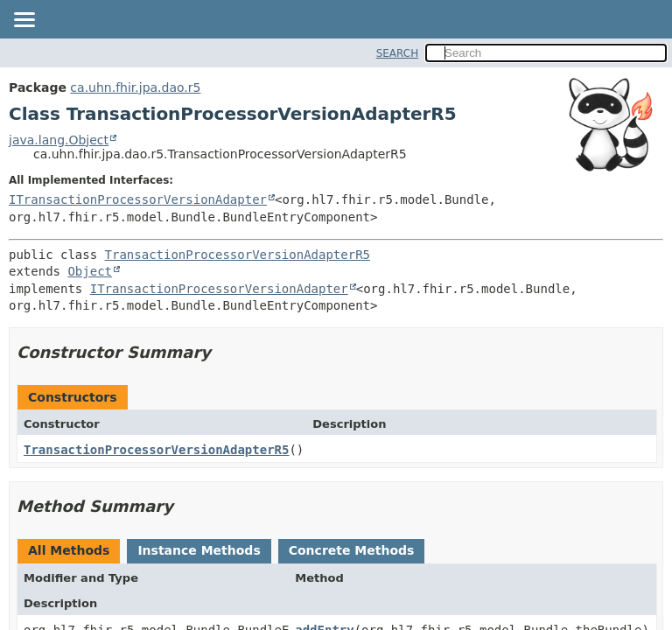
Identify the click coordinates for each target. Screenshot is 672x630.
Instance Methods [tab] (199, 550)
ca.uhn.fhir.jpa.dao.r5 (135, 87)
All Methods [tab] (69, 550)
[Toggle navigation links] (24, 21)
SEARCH (398, 53)
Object (90, 271)
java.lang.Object (59, 140)
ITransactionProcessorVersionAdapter (138, 199)
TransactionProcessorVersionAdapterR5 (238, 255)
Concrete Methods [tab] (352, 550)
